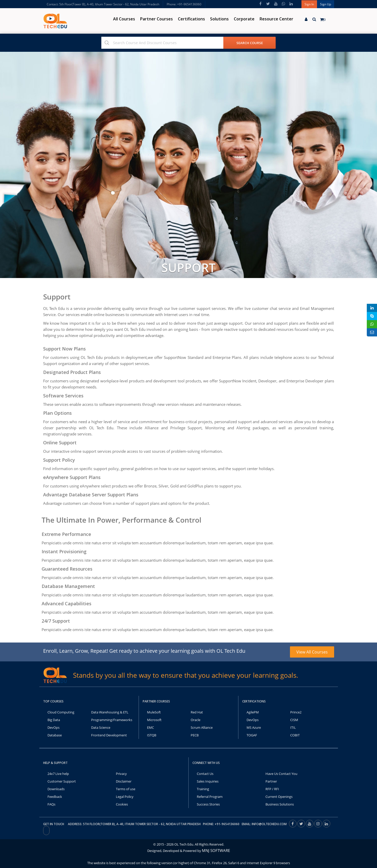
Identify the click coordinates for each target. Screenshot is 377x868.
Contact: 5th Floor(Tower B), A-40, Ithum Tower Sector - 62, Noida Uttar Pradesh (103, 4)
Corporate (244, 19)
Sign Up (326, 4)
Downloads (56, 789)
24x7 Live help (58, 774)
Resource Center (276, 19)
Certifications (191, 19)
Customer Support (62, 781)
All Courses (124, 19)
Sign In (309, 4)
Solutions (219, 19)
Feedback (55, 797)
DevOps (53, 727)
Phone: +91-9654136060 (184, 4)
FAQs (51, 804)
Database (55, 735)
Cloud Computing (61, 712)
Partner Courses (156, 19)
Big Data (54, 720)
